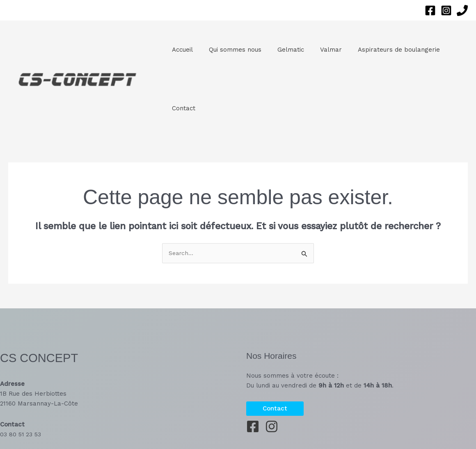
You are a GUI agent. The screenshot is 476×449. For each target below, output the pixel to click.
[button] (275, 409)
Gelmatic (281, 50)
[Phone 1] (462, 10)
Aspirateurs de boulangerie (382, 50)
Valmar (318, 50)
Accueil (180, 50)
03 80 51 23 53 (21, 434)
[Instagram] (446, 10)
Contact (182, 108)
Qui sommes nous (229, 50)
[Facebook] (430, 10)
